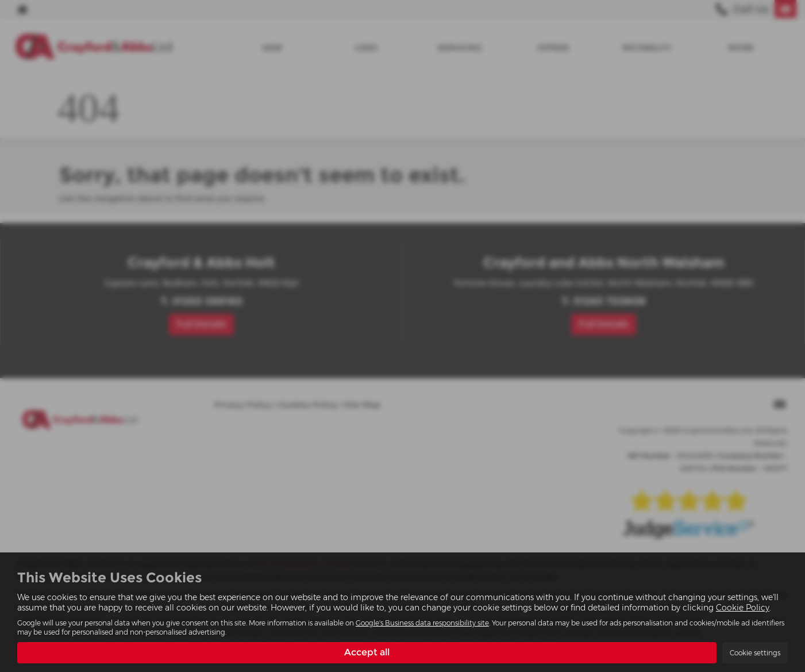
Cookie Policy (743, 608)
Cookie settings (755, 653)
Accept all (367, 652)
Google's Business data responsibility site (422, 623)
